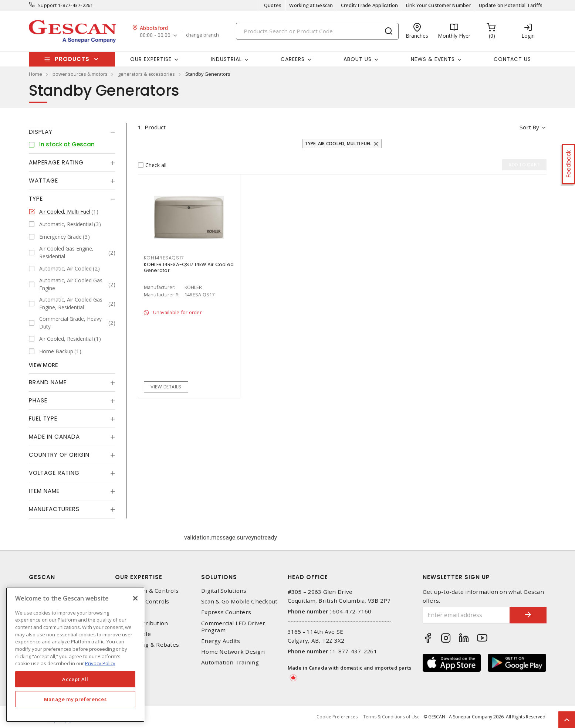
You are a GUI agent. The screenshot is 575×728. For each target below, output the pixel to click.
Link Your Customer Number (439, 5)
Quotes (273, 5)
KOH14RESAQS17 (164, 258)
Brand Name (48, 382)
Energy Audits (221, 641)
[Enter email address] (466, 615)
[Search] (317, 31)
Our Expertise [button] (151, 59)
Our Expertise (139, 577)
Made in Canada (54, 437)
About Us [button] (358, 59)
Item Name (44, 491)
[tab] (72, 132)
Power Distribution (142, 623)
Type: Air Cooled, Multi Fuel (338, 144)
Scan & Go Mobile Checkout (239, 601)
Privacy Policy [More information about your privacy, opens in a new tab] (100, 663)
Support (47, 5)
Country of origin (59, 455)
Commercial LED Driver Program (233, 627)
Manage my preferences (75, 699)
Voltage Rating (54, 473)
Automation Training (230, 662)
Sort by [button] (529, 127)
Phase (38, 400)
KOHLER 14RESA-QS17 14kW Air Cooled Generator (189, 267)
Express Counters (226, 612)
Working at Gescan (311, 5)
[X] (135, 598)
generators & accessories (146, 74)
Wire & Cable (133, 634)
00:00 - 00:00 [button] (155, 35)
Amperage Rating (56, 162)
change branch (202, 35)
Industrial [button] (226, 59)
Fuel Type (43, 419)
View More (43, 365)
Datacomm (130, 612)
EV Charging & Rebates (147, 645)
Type (36, 199)
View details (166, 387)
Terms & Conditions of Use (391, 717)
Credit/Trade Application (370, 5)
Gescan (42, 577)
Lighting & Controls (142, 601)
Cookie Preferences (337, 717)
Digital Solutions (224, 591)
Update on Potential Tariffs (511, 5)
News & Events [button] (433, 59)
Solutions (219, 577)
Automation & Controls (147, 591)
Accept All (75, 679)
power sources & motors (80, 74)
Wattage (43, 181)
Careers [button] (293, 59)
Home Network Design (233, 652)
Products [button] (72, 59)
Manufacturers (54, 509)
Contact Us (512, 59)
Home (35, 74)
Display (41, 132)
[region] (75, 655)
